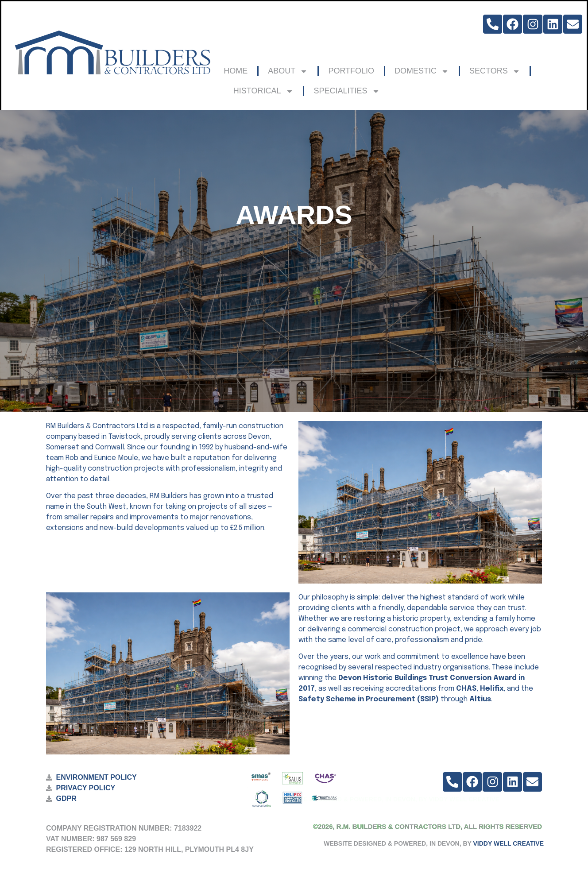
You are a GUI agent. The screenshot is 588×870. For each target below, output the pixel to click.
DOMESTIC (422, 71)
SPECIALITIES (347, 91)
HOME (236, 71)
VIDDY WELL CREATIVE (509, 843)
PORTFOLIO (351, 71)
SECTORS (495, 71)
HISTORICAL (263, 91)
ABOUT (288, 71)
